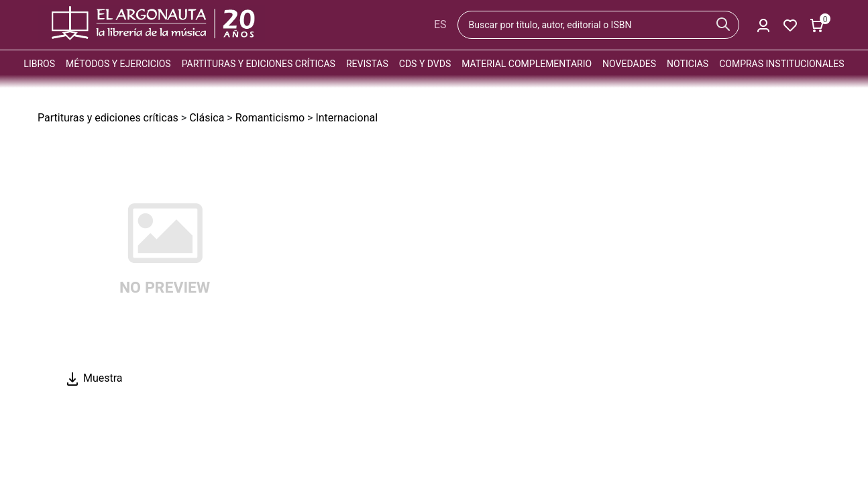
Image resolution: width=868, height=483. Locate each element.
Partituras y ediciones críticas (259, 64)
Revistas (367, 64)
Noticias (688, 64)
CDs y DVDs (425, 64)
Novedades (629, 64)
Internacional (346, 118)
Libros (39, 64)
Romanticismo (270, 118)
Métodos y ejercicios (118, 64)
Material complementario (527, 64)
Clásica (207, 118)
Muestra (94, 378)
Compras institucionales (781, 64)
